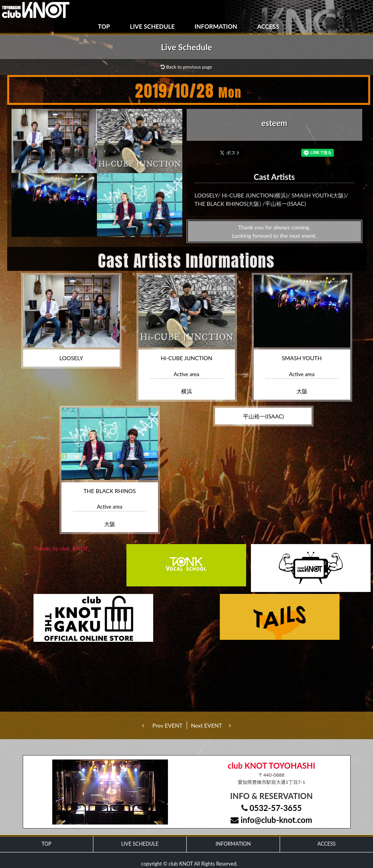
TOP (104, 26)
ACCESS (268, 26)
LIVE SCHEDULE (152, 26)
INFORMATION (216, 26)
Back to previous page (186, 67)
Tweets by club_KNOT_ (62, 548)
